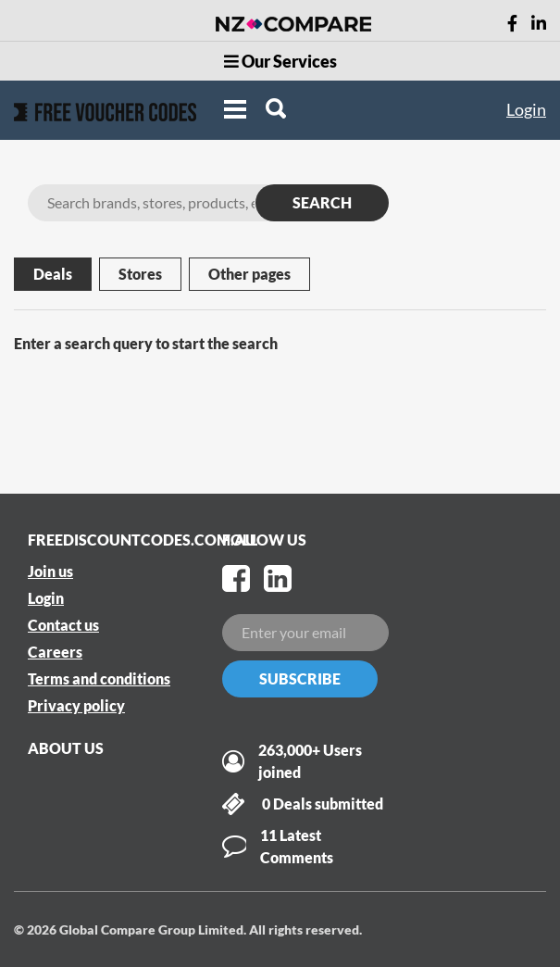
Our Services (280, 61)
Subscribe (300, 678)
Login (526, 109)
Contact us (63, 625)
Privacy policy (76, 705)
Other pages (249, 274)
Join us (50, 571)
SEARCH (322, 202)
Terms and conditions (99, 678)
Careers (55, 652)
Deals (53, 274)
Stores (140, 274)
